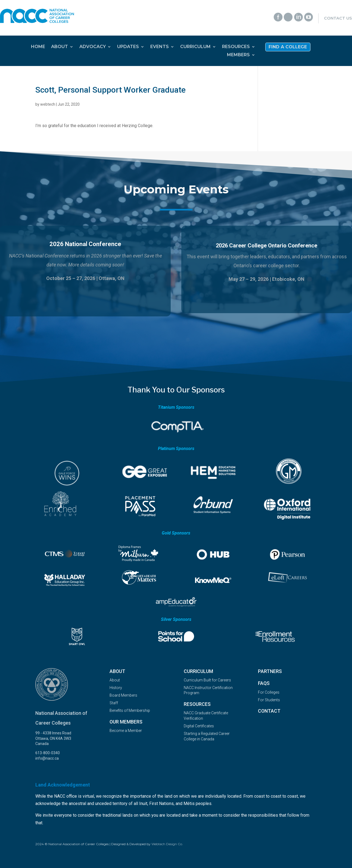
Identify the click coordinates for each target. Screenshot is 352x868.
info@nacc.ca (47, 758)
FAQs (264, 683)
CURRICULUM (195, 47)
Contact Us (338, 18)
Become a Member (126, 731)
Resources (197, 704)
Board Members (123, 695)
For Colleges (269, 692)
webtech (48, 104)
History (116, 688)
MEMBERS (238, 55)
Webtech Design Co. (167, 844)
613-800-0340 (48, 753)
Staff (114, 703)
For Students (269, 700)
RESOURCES (236, 47)
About (117, 671)
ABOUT (60, 47)
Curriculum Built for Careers (207, 680)
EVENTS (160, 47)
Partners (270, 671)
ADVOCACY (93, 47)
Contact (269, 711)
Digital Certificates (199, 726)
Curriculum (198, 671)
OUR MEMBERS (126, 722)
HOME (38, 47)
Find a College (288, 47)
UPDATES (128, 47)
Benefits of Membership (130, 710)
